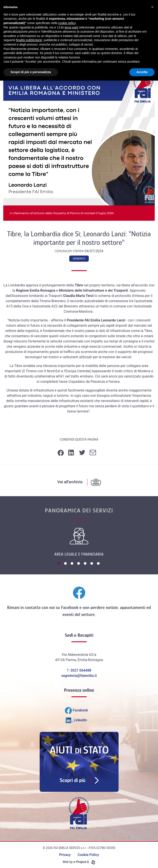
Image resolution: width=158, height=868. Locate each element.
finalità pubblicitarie (29, 40)
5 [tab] (86, 564)
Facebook (70, 607)
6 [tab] (92, 564)
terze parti (71, 27)
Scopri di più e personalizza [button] (31, 72)
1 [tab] (59, 564)
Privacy (65, 855)
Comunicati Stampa (70, 251)
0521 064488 (81, 670)
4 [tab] (79, 564)
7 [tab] (99, 564)
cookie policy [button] (67, 23)
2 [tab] (66, 564)
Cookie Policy (88, 855)
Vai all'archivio (70, 482)
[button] (152, 7)
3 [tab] (73, 564)
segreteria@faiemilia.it (79, 676)
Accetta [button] (142, 72)
